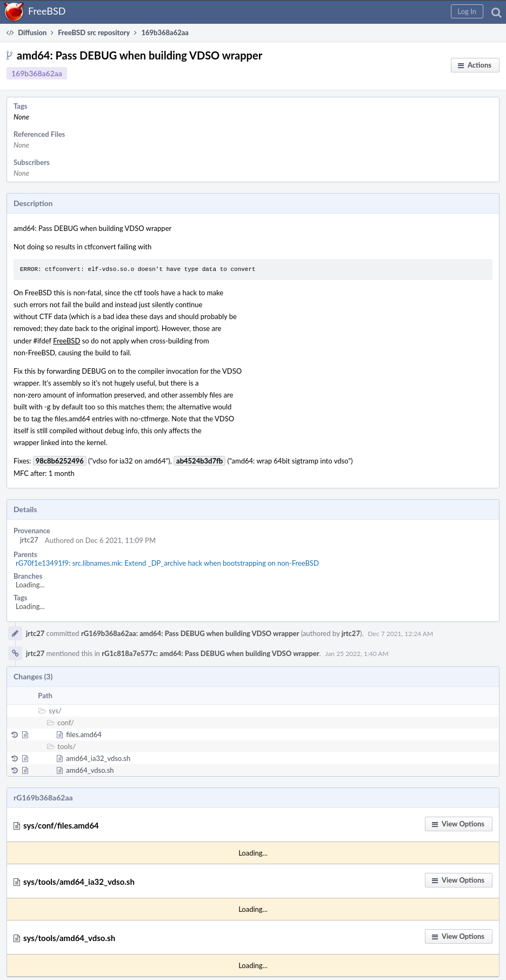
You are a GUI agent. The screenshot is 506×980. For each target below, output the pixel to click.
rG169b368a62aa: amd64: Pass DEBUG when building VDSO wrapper (190, 633)
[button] (467, 11)
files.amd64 (84, 734)
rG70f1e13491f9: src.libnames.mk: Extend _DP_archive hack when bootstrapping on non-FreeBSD (167, 563)
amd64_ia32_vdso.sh (98, 758)
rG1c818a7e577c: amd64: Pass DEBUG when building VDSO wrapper (210, 653)
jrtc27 (29, 540)
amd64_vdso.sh (90, 770)
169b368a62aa (37, 73)
